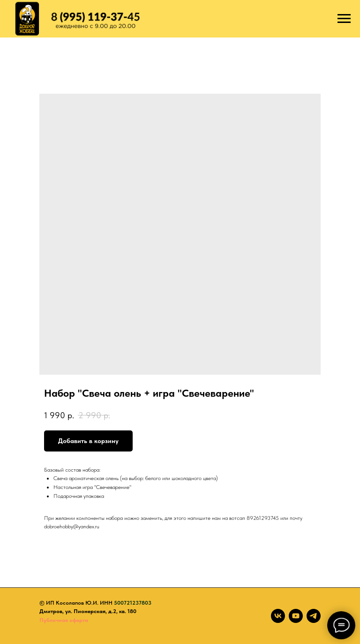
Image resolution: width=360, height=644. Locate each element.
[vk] (278, 616)
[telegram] (314, 616)
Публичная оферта (64, 620)
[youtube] (296, 616)
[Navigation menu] (344, 19)
